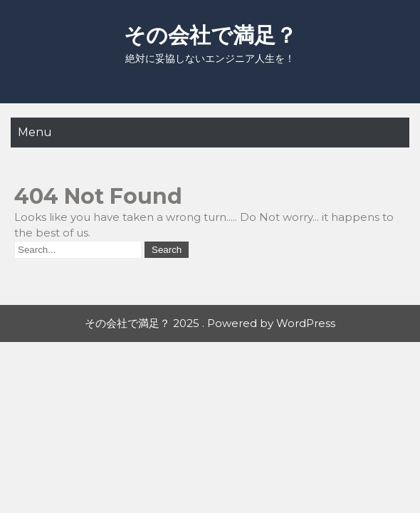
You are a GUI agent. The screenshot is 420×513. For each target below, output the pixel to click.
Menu (35, 132)
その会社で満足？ (210, 35)
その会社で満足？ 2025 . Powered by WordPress (210, 323)
